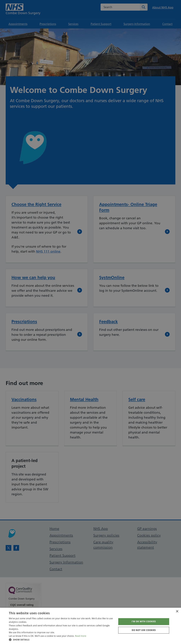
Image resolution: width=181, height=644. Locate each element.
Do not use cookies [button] (144, 630)
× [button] (177, 612)
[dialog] (90, 322)
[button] (61, 640)
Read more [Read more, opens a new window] (81, 636)
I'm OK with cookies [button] (144, 621)
